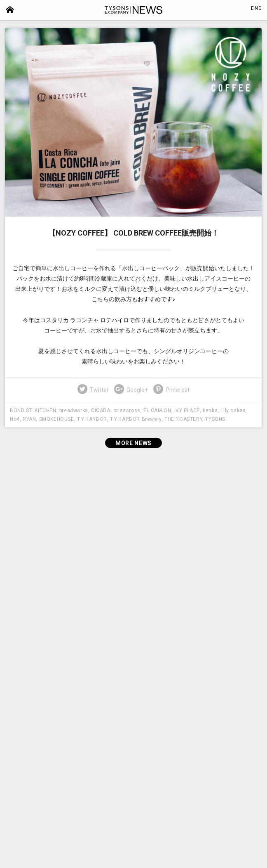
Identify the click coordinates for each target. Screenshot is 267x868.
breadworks (74, 410)
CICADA (101, 410)
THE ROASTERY (183, 419)
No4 (15, 419)
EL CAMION (157, 410)
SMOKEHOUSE (57, 419)
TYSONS (215, 419)
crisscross (127, 410)
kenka (210, 410)
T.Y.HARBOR (92, 419)
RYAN (29, 419)
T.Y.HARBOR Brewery (136, 419)
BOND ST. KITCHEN (33, 410)
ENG (256, 8)
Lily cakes (233, 410)
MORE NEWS (133, 443)
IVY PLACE (187, 410)
